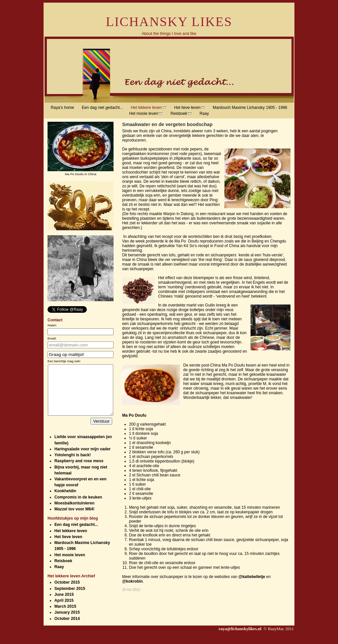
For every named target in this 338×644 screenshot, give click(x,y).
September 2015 (70, 598)
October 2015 (67, 592)
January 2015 (67, 622)
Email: (52, 338)
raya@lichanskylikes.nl (240, 639)
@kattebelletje (252, 577)
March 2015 (65, 616)
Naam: (52, 325)
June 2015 (64, 604)
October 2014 (67, 628)
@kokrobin (132, 581)
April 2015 (64, 610)
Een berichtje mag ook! (64, 361)
